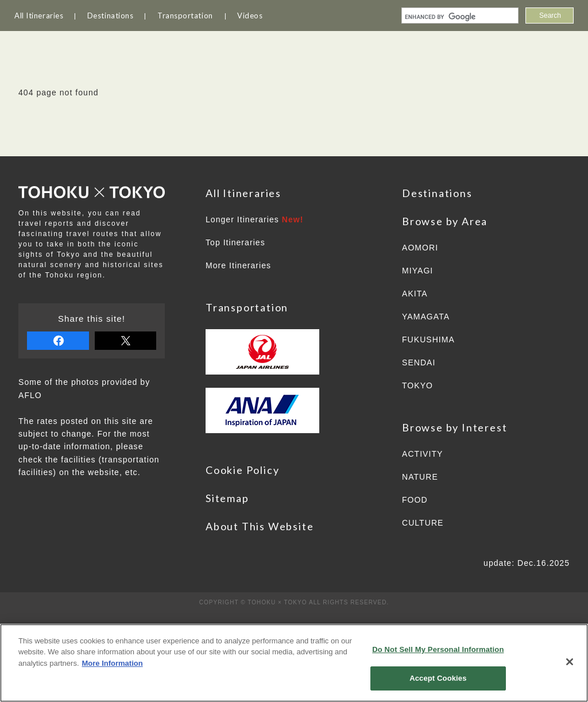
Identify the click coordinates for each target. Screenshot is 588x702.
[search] (459, 17)
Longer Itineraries (255, 219)
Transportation (185, 16)
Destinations (111, 16)
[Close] (570, 662)
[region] (294, 663)
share (58, 341)
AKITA (415, 294)
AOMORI (420, 248)
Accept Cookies (438, 678)
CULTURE (423, 523)
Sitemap (227, 498)
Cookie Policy (242, 470)
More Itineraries (238, 265)
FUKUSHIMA (428, 340)
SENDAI (419, 362)
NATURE (420, 477)
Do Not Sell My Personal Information (438, 649)
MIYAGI (417, 271)
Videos (250, 16)
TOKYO (417, 385)
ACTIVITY (422, 454)
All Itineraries (39, 16)
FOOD (415, 500)
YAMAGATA (426, 317)
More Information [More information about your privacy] (113, 663)
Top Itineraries (235, 242)
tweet (126, 341)
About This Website (260, 526)
